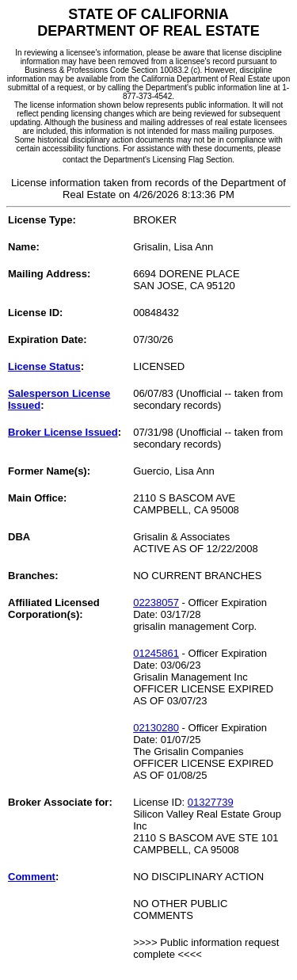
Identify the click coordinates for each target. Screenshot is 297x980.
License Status (44, 366)
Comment (32, 877)
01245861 (156, 653)
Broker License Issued (63, 432)
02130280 (156, 728)
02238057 (156, 602)
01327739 (211, 802)
